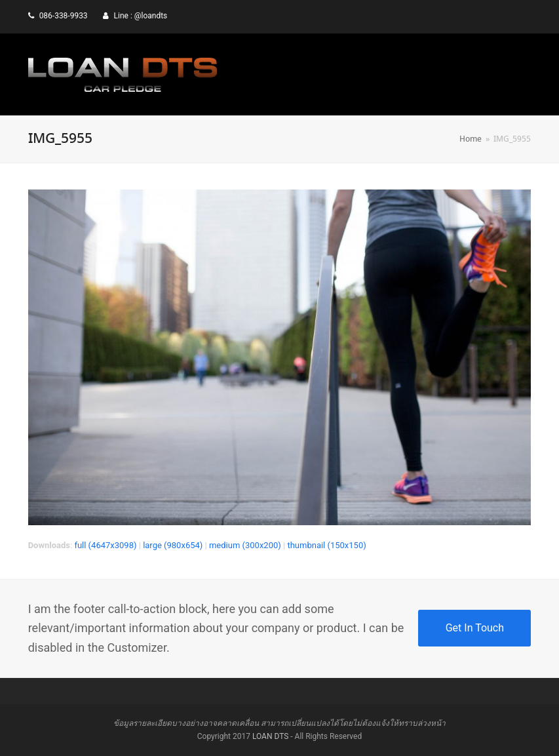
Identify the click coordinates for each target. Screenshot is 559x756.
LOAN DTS (270, 736)
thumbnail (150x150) (326, 545)
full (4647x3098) (105, 545)
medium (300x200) (245, 545)
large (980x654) (173, 545)
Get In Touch (475, 628)
